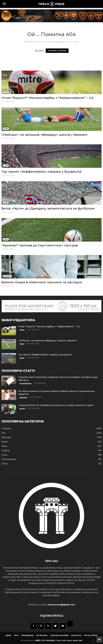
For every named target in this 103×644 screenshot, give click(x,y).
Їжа (4, 75)
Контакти (76, 635)
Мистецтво (11, 81)
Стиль (6, 64)
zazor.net (77, 640)
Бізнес (7, 34)
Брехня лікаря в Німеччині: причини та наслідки (42, 282)
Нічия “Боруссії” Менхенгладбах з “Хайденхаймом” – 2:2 (49, 326)
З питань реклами (59, 635)
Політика (9, 28)
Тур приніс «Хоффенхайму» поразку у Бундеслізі (42, 172)
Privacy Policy (91, 635)
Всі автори (42, 635)
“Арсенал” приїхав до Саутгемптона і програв (40, 245)
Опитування (28, 635)
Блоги (7, 93)
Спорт (6, 46)
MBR (38, 640)
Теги (16, 635)
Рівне (6, 23)
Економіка (10, 52)
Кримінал (9, 58)
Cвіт (5, 11)
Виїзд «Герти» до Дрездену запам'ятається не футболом (48, 208)
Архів (8, 635)
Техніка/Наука (12, 69)
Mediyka (51, 640)
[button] (47, 100)
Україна (8, 17)
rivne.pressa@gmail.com (61, 605)
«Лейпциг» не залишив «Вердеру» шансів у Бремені (44, 135)
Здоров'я (9, 40)
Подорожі (10, 87)
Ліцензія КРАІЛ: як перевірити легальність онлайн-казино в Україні (56, 405)
